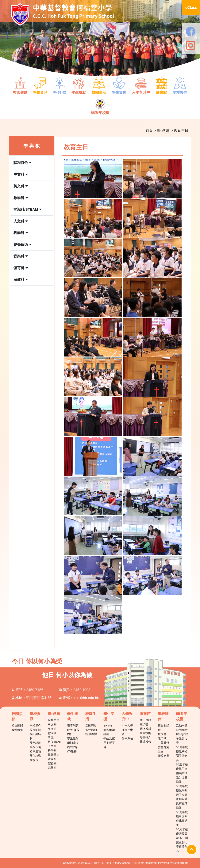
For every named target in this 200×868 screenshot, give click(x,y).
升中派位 (127, 738)
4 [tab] (94, 70)
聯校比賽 (163, 756)
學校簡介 (35, 725)
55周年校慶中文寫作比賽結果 (182, 819)
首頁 (149, 131)
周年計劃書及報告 (35, 745)
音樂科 (52, 759)
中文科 (52, 724)
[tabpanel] (100, 40)
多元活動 (91, 730)
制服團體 (91, 734)
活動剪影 (91, 725)
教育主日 (181, 131)
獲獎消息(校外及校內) (73, 730)
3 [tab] (89, 70)
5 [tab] (100, 70)
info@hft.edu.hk (86, 698)
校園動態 (17, 725)
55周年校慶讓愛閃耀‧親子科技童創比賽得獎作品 (182, 840)
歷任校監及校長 (35, 758)
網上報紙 (145, 729)
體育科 (52, 763)
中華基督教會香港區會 (163, 747)
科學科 (52, 750)
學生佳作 (73, 738)
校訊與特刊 (35, 736)
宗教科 (52, 768)
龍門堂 (162, 738)
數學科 (52, 733)
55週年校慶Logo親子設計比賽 (182, 736)
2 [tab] (83, 70)
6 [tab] (106, 70)
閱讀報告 (145, 742)
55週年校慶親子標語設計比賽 (182, 754)
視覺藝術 (54, 755)
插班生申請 (127, 732)
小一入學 (127, 725)
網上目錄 (145, 720)
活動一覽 (182, 725)
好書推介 (145, 737)
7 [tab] (111, 70)
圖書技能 (145, 733)
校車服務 (35, 751)
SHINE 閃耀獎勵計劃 (109, 730)
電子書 (144, 724)
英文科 (52, 729)
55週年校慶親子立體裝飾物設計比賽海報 (182, 773)
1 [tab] (77, 70)
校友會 (162, 734)
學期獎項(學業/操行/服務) (73, 747)
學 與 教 (163, 131)
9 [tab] (123, 70)
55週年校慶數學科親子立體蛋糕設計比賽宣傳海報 (182, 797)
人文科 (52, 746)
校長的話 (35, 730)
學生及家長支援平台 (109, 743)
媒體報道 (17, 730)
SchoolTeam (181, 863)
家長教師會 (163, 728)
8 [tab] (117, 70)
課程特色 (54, 720)
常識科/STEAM (55, 739)
